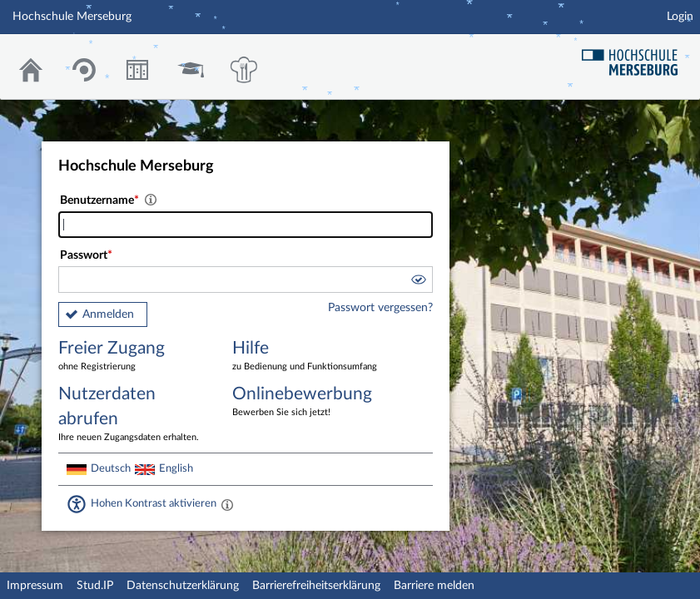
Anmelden (108, 314)
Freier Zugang (133, 356)
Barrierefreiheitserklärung (316, 586)
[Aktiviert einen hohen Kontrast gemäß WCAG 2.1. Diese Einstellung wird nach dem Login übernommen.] (227, 504)
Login (680, 17)
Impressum (35, 586)
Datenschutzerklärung (183, 586)
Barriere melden (434, 586)
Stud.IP (95, 586)
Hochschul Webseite (636, 56)
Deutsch (111, 468)
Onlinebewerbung (307, 402)
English (176, 468)
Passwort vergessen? (380, 308)
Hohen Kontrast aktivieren (154, 503)
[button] (418, 282)
